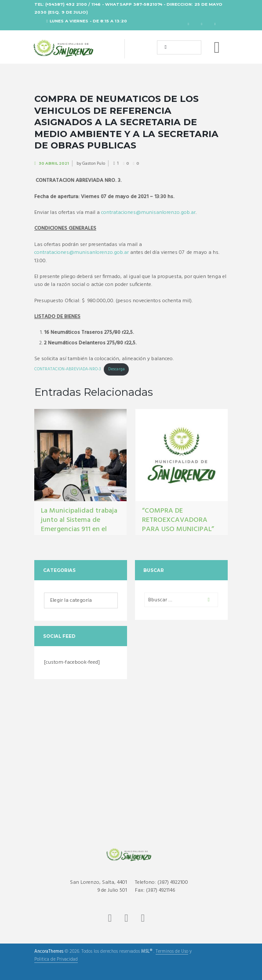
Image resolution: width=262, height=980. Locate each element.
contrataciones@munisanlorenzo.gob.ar (148, 213)
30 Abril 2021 (54, 163)
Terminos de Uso (172, 952)
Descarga (116, 369)
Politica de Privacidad (56, 960)
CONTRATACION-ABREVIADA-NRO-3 (67, 369)
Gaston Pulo (94, 163)
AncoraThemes (49, 952)
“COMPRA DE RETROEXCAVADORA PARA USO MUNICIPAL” (178, 520)
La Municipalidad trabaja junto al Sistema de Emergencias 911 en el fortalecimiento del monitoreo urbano (79, 529)
